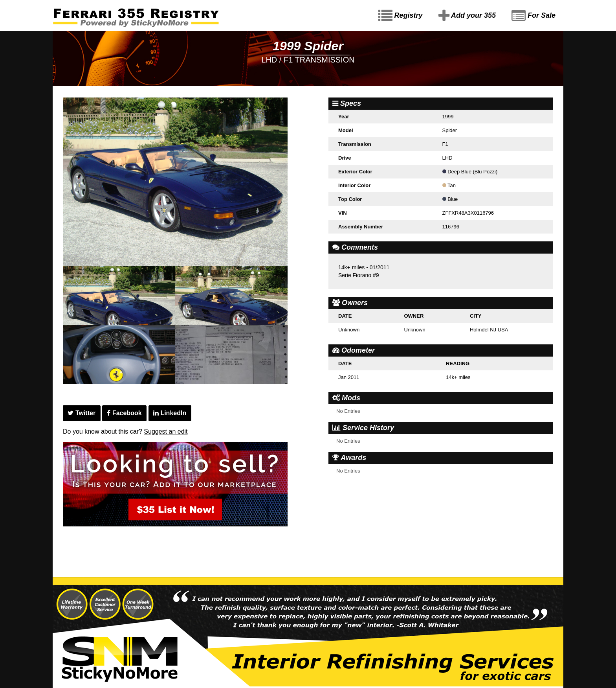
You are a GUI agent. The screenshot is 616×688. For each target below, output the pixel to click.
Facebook (124, 413)
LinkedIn (170, 413)
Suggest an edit (166, 431)
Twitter (82, 413)
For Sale (533, 16)
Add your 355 (467, 16)
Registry (401, 16)
